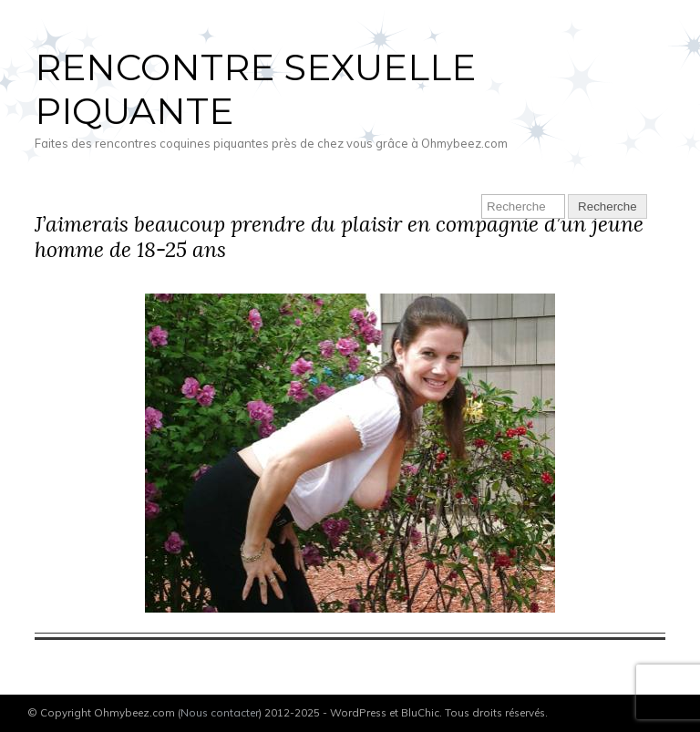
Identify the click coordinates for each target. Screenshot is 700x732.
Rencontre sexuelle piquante (255, 89)
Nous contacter (220, 712)
